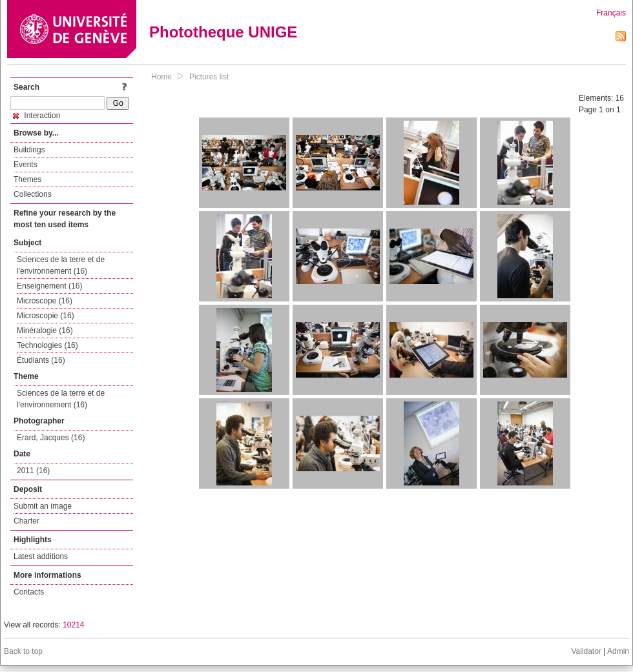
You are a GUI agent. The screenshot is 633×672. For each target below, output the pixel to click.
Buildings (29, 150)
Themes (27, 179)
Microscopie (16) (46, 316)
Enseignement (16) (49, 286)
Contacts (29, 592)
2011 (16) (33, 471)
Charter (26, 521)
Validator (586, 651)
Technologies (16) (47, 345)
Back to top (23, 651)
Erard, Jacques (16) (51, 438)
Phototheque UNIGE (223, 32)
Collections (33, 194)
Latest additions (41, 556)
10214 (73, 625)
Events (26, 165)
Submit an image (43, 506)
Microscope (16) (45, 301)
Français (611, 13)
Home (161, 77)
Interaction (36, 116)
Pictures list (209, 77)
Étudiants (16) (41, 360)
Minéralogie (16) (45, 331)
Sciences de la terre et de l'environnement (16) (61, 265)
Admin (618, 651)
